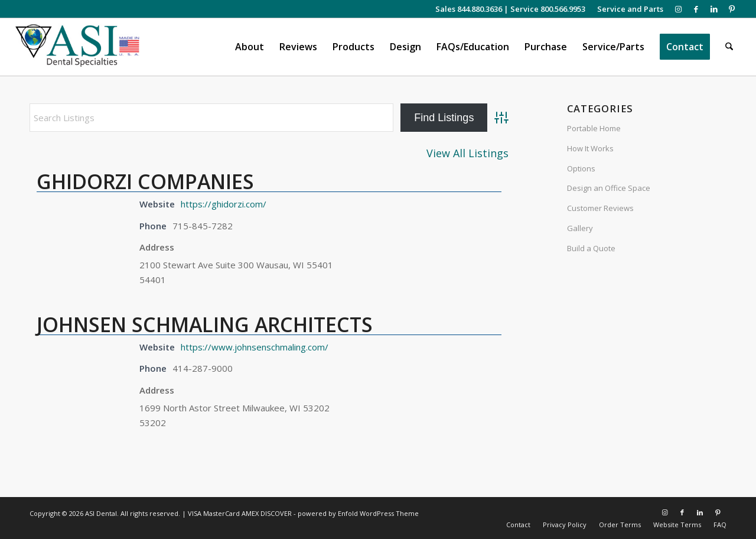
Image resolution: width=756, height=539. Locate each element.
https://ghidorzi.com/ (224, 204)
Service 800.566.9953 (548, 9)
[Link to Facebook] (696, 9)
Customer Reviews (600, 208)
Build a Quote (591, 248)
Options (581, 168)
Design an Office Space (609, 188)
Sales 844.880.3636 (469, 9)
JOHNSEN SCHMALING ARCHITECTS (205, 324)
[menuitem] (627, 9)
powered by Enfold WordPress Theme (358, 513)
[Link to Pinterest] (732, 9)
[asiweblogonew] (78, 47)
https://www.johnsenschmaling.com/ (255, 347)
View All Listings (467, 153)
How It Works (590, 148)
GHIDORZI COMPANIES (145, 181)
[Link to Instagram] (678, 9)
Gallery (580, 228)
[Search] (730, 47)
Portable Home (594, 128)
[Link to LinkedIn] (714, 9)
